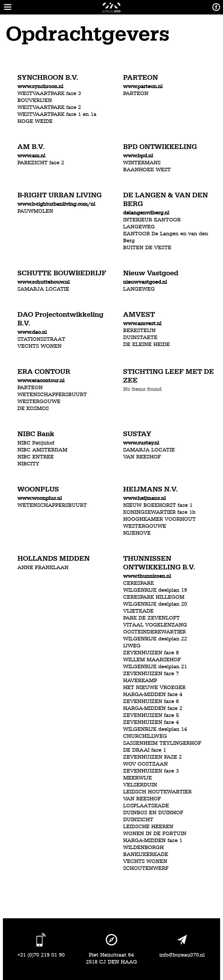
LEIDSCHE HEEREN (148, 827)
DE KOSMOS (33, 408)
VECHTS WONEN (39, 346)
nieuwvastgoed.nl (145, 282)
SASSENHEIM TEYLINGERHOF (162, 743)
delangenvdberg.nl (146, 213)
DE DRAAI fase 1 (145, 750)
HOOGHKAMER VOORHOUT (159, 519)
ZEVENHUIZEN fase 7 (151, 674)
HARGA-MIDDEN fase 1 (153, 840)
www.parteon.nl (143, 86)
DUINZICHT (138, 820)
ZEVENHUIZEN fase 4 (151, 722)
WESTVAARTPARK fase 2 (49, 107)
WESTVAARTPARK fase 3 (49, 93)
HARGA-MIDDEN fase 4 (153, 694)
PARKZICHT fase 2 (41, 163)
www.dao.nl (32, 332)
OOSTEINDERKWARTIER (154, 632)
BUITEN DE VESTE (147, 248)
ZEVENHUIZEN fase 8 (151, 653)
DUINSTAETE (140, 337)
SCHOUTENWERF (146, 868)
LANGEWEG (139, 227)
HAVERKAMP (140, 681)
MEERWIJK (137, 778)
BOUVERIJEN (35, 100)
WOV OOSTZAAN (145, 764)
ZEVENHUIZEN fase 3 (151, 771)
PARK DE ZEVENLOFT (151, 618)
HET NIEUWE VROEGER (154, 687)
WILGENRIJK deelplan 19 (155, 590)
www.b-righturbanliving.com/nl (56, 204)
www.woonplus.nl (40, 498)
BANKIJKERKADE (146, 854)
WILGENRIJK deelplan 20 (155, 604)
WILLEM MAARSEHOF (152, 660)
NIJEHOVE (137, 533)
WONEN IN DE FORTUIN (155, 834)
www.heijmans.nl (144, 498)
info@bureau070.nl (182, 955)
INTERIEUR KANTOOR (152, 220)
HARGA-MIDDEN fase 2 (153, 708)
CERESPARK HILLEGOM (154, 597)
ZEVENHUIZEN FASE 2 (152, 757)
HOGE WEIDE (35, 121)
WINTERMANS (142, 163)
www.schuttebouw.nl (44, 282)
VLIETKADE (138, 611)
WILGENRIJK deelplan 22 (155, 639)
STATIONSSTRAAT (41, 339)
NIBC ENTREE (36, 457)
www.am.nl (31, 156)
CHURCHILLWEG (145, 736)
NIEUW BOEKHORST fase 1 (158, 505)
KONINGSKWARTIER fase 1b (159, 512)
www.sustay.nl (141, 443)
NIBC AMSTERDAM (42, 450)
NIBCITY (28, 464)
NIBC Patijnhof (36, 443)
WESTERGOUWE (39, 401)
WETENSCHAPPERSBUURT (52, 395)
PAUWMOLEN (35, 211)
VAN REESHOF (142, 457)
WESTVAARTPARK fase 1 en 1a (57, 114)
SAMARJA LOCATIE (43, 289)
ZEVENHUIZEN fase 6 (151, 701)
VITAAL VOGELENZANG (155, 625)
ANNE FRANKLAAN (43, 568)
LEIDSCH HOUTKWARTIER (157, 792)
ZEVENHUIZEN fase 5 (151, 715)
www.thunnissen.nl (147, 576)
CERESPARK (139, 583)
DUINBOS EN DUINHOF (153, 813)
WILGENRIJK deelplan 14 (155, 729)
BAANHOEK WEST (147, 170)
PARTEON (136, 93)
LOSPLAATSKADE (146, 806)
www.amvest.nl (142, 324)
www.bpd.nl (138, 156)
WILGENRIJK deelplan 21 (155, 667)
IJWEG (132, 646)
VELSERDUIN (140, 785)
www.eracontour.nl (41, 381)
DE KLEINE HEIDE (146, 344)
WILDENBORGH (143, 847)
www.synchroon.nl (40, 86)
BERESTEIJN (139, 330)
